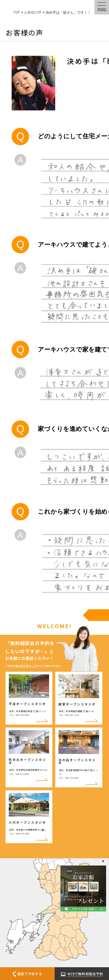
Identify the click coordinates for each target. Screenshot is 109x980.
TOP (16, 12)
